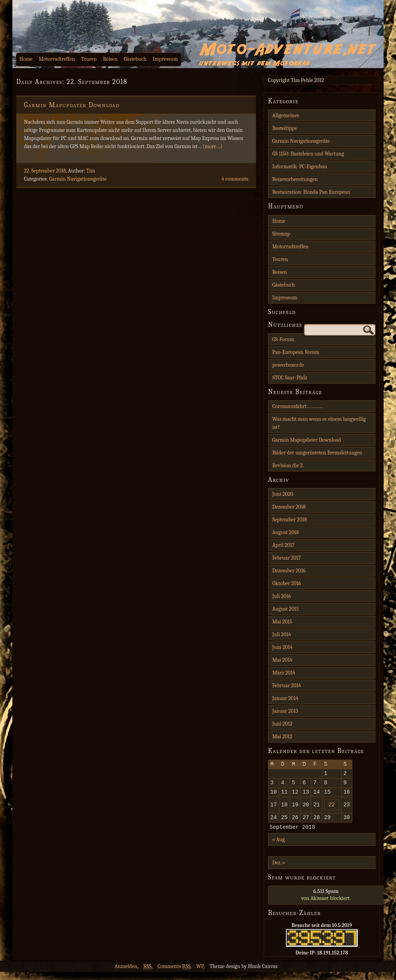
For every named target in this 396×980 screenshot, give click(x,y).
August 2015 (286, 609)
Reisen (110, 59)
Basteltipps (284, 128)
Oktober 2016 (287, 583)
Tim (91, 171)
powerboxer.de (288, 365)
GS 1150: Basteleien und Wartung (308, 154)
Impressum (165, 59)
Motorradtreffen (57, 59)
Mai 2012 (282, 737)
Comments (174, 974)
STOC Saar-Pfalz (290, 378)
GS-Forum (283, 339)
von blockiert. (326, 903)
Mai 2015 (282, 622)
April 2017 (283, 545)
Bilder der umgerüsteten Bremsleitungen (317, 453)
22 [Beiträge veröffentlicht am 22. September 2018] (332, 810)
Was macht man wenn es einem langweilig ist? (319, 423)
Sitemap (281, 234)
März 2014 (284, 673)
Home (26, 59)
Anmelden (126, 974)
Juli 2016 (282, 596)
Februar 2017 (287, 558)
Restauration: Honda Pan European (311, 192)
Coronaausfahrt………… (298, 406)
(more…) (213, 146)
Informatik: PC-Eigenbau (300, 166)
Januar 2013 (285, 711)
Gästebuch (135, 59)
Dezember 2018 (289, 507)
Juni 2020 (283, 494)
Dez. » (279, 871)
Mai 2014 (282, 660)
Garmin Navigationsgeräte (78, 179)
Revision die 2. (288, 465)
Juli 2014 (282, 634)
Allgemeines (286, 115)
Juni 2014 (282, 647)
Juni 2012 (282, 724)
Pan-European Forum (296, 352)
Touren (89, 59)
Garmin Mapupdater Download (72, 105)
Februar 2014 (287, 685)
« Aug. (279, 848)
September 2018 (290, 520)
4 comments (235, 179)
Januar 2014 (285, 698)
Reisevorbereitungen (295, 179)
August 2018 (286, 532)
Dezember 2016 (289, 571)
